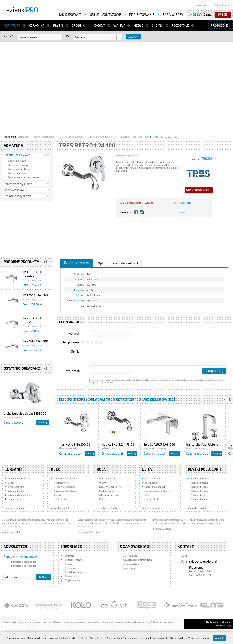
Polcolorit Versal (199, 499)
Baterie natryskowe (18, 165)
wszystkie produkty (16, 508)
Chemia (158, 26)
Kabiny (99, 26)
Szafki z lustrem (153, 499)
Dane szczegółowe (77, 263)
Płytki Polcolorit (205, 469)
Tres (176, 203)
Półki (102, 499)
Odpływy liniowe (15, 190)
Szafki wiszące (153, 478)
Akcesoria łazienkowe (65, 491)
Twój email (72, 371)
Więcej (43, 423)
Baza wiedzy (173, 15)
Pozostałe (180, 26)
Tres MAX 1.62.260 (35, 295)
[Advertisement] (45, 87)
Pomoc (69, 564)
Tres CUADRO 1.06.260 (32, 274)
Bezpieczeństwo (73, 560)
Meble (138, 26)
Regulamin (71, 568)
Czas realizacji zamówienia (138, 560)
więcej (223, 15)
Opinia (75, 352)
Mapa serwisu (72, 580)
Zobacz (149, 203)
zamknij (219, 638)
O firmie (69, 556)
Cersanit (14, 469)
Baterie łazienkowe (17, 155)
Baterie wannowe (17, 173)
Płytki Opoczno (16, 487)
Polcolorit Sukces (200, 495)
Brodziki (79, 26)
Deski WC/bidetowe (64, 487)
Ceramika (37, 26)
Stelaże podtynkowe (18, 196)
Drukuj (182, 212)
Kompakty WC (16, 491)
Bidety (11, 483)
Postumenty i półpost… (20, 495)
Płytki (58, 26)
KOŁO (56, 469)
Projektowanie (142, 15)
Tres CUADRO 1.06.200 (32, 320)
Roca (101, 469)
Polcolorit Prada (199, 491)
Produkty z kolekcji (125, 263)
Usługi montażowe (105, 15)
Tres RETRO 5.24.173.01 (118, 445)
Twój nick (73, 334)
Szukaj (9, 36)
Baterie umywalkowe (19, 169)
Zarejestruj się (222, 5)
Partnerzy (70, 576)
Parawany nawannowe (65, 478)
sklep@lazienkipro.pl (203, 561)
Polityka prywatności (76, 572)
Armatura (12, 26)
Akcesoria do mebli (155, 487)
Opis (101, 263)
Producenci (220, 26)
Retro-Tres (186, 203)
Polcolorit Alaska (200, 478)
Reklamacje (130, 568)
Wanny (119, 26)
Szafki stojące (15, 499)
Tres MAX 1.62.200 (35, 341)
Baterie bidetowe (17, 161)
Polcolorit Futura (199, 487)
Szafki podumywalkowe (158, 491)
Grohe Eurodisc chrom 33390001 (26, 414)
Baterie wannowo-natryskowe (24, 177)
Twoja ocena (71, 342)
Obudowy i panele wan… (21, 478)
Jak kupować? (70, 15)
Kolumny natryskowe (18, 184)
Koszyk (197, 15)
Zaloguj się (202, 5)
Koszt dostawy (131, 564)
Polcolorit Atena (199, 483)
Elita (147, 469)
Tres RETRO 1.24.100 (87, 145)
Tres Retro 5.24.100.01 (74, 445)
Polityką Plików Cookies (92, 638)
